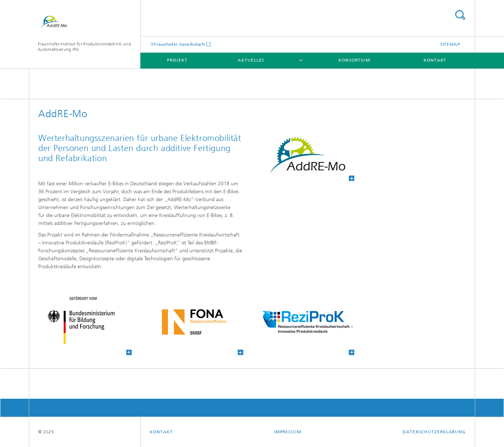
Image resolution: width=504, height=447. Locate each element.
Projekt (177, 60)
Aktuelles (251, 60)
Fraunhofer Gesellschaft (179, 44)
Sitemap (450, 44)
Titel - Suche (460, 15)
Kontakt (435, 60)
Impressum (288, 432)
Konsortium (354, 60)
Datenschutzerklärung (434, 432)
